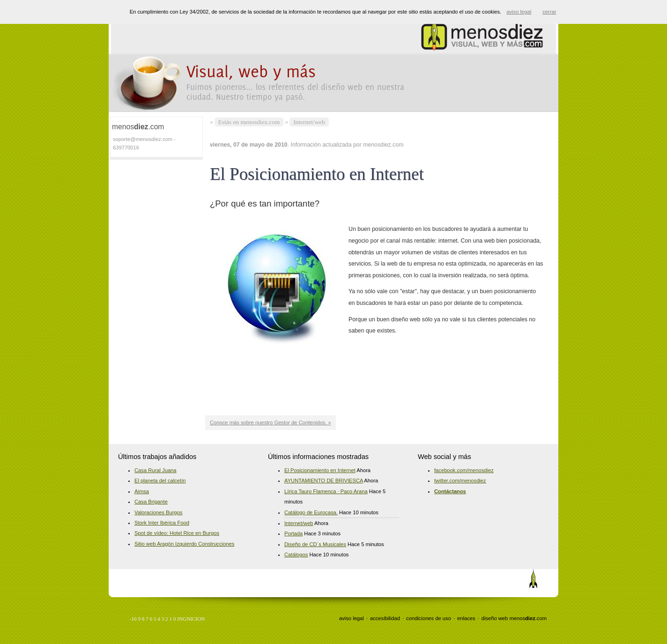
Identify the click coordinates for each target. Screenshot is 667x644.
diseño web (495, 618)
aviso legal (352, 618)
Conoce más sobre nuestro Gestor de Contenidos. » (271, 422)
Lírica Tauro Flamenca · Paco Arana (326, 491)
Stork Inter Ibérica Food (162, 523)
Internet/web (309, 122)
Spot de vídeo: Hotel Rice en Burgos (177, 533)
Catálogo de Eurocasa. (311, 512)
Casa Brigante (151, 502)
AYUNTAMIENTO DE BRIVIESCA (324, 481)
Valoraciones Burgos (158, 512)
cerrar (549, 12)
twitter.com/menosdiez (460, 481)
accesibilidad (385, 618)
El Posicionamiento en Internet (320, 470)
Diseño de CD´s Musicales (315, 544)
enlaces (466, 618)
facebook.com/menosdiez (464, 470)
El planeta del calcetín (160, 481)
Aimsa (142, 491)
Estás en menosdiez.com (249, 122)
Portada (293, 533)
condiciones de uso (429, 618)
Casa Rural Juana (156, 470)
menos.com (528, 618)
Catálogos (296, 555)
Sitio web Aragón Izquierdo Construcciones (184, 544)
